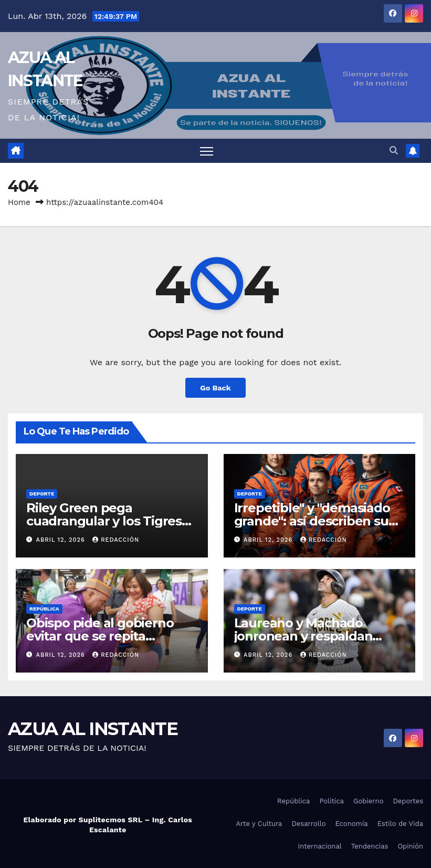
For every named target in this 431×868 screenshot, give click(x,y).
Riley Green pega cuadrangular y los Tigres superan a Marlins (104, 521)
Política (332, 801)
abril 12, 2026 (62, 540)
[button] (394, 151)
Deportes (408, 801)
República (44, 609)
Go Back (215, 388)
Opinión (410, 846)
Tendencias (370, 846)
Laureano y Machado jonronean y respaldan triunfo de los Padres (303, 636)
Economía (352, 824)
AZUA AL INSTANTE (93, 729)
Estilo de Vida (400, 824)
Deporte (42, 494)
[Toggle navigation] (207, 151)
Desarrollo (308, 824)
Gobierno (368, 801)
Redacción (116, 540)
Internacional (319, 846)
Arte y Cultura (259, 824)
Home (19, 202)
